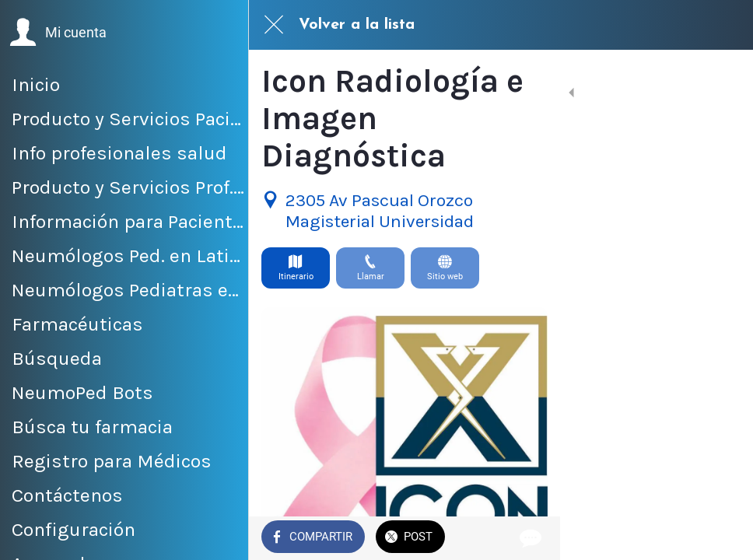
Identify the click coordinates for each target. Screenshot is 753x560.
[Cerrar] (274, 25)
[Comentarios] (722, 538)
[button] (58, 33)
